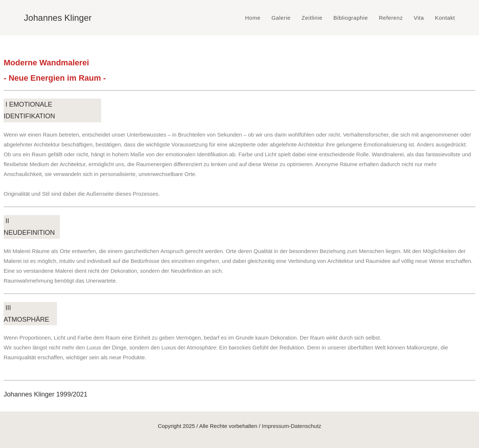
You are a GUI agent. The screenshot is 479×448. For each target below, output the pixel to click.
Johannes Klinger (58, 18)
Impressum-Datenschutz (292, 426)
